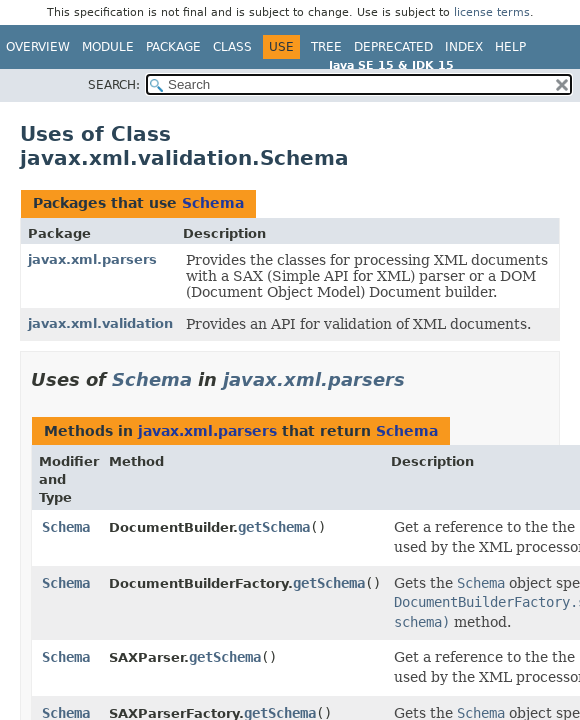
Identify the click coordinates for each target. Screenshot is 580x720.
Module (108, 47)
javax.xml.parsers (92, 259)
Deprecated (393, 47)
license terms (492, 12)
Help (510, 47)
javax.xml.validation (100, 323)
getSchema (274, 527)
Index (464, 47)
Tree (326, 47)
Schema (213, 203)
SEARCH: (114, 85)
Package (173, 47)
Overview (38, 47)
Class (232, 47)
